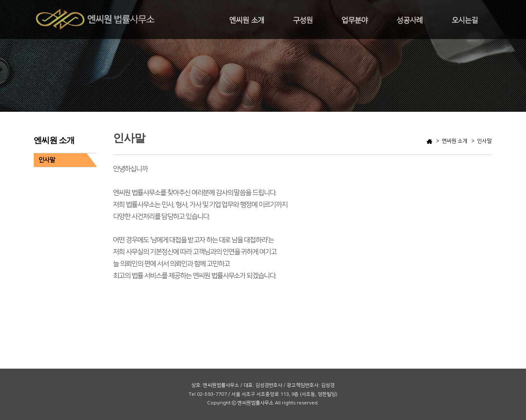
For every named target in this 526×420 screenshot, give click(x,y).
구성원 (303, 21)
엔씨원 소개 (247, 21)
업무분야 (355, 21)
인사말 (47, 160)
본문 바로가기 (0, 0)
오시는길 (465, 21)
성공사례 (410, 21)
